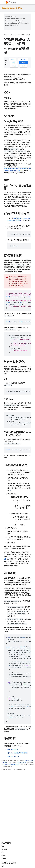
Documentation (8, 8)
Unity (14, 66)
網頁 (14, 63)
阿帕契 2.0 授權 (22, 763)
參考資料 (4, 849)
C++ (24, 66)
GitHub (4, 858)
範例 (3, 852)
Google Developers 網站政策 (11, 765)
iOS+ (13, 59)
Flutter (23, 63)
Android (23, 59)
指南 (3, 846)
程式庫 (3, 855)
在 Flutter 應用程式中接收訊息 (17, 753)
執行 (29, 35)
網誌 (3, 866)
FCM (20, 8)
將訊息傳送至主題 (13, 756)
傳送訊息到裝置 (13, 750)
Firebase (6, 35)
